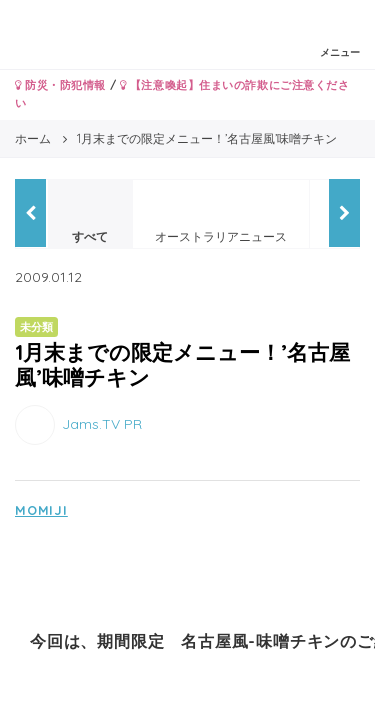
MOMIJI (41, 510)
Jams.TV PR (102, 423)
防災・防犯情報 (60, 85)
